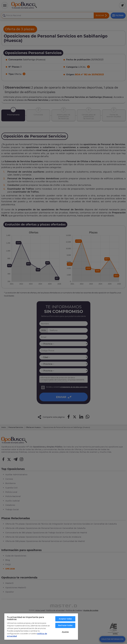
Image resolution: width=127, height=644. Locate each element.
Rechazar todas (65, 625)
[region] (41, 626)
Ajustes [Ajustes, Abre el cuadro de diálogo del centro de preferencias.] (65, 632)
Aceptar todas (65, 619)
